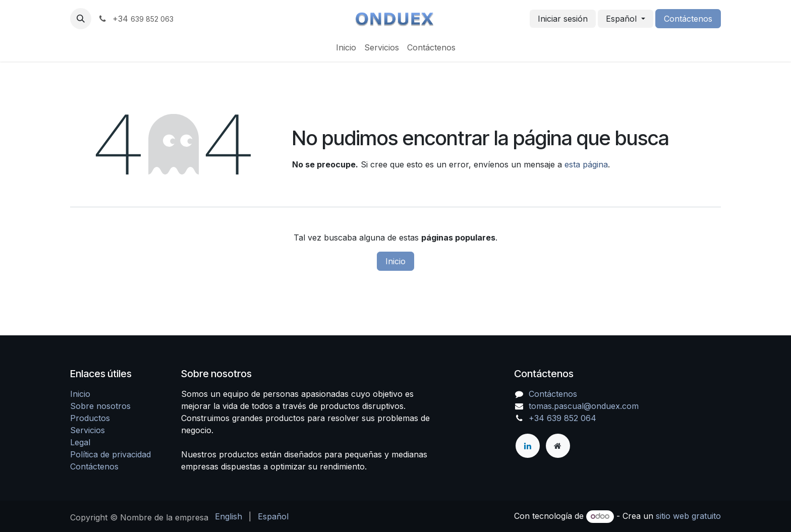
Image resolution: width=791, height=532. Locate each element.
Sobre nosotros (100, 406)
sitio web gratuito (688, 516)
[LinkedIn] (528, 446)
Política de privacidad (110, 454)
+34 (135, 19)
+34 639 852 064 (562, 418)
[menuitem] (346, 47)
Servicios (88, 430)
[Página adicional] (558, 446)
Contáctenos (688, 19)
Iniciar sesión (563, 19)
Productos (90, 418)
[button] (81, 19)
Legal (80, 442)
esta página (586, 164)
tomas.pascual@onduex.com (584, 406)
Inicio (395, 261)
